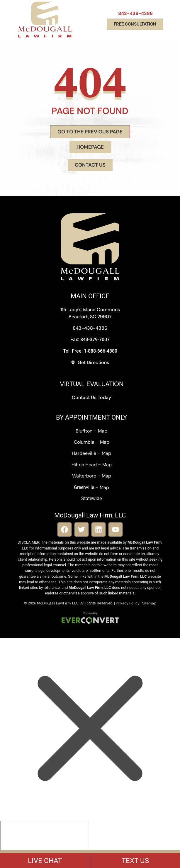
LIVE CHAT (45, 861)
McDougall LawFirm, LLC (58, 603)
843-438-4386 (135, 13)
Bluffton (84, 431)
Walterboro (84, 476)
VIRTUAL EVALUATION (92, 384)
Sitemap (149, 603)
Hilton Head (84, 465)
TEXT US (135, 861)
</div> (45, 843)
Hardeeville (84, 453)
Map (103, 431)
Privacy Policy (128, 603)
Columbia (84, 442)
